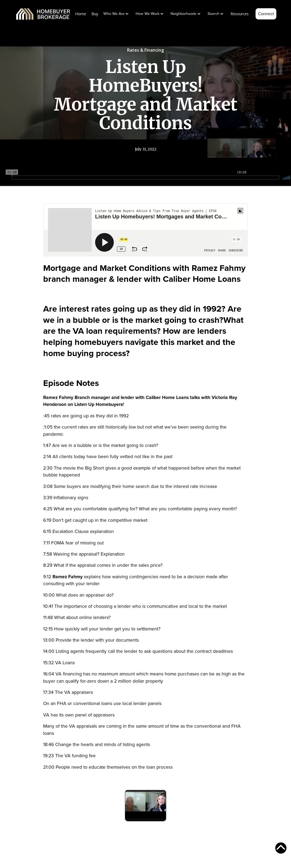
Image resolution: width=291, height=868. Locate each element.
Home (81, 14)
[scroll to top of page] (281, 848)
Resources (240, 14)
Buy (95, 14)
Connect (266, 14)
